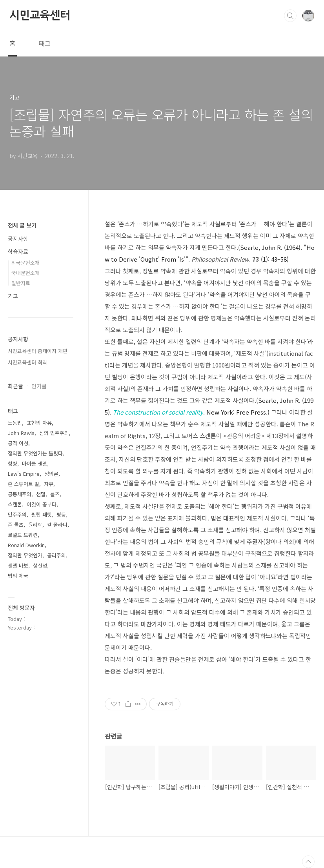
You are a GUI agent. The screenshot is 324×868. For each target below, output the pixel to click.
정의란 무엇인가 (25, 555)
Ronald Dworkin (26, 545)
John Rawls (21, 433)
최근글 (15, 386)
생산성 (40, 565)
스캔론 (15, 504)
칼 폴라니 (57, 525)
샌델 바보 (18, 565)
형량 (13, 463)
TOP (308, 862)
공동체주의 (20, 494)
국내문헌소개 (25, 273)
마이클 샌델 (35, 463)
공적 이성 (18, 443)
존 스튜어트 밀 (24, 484)
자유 (49, 484)
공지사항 (18, 238)
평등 (61, 514)
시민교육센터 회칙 (27, 362)
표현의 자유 (39, 423)
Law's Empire (24, 474)
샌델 (41, 494)
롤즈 (55, 494)
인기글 (39, 386)
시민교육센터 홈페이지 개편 (38, 351)
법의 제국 (18, 576)
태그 (45, 43)
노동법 (15, 423)
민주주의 (17, 514)
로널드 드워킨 (23, 535)
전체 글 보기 (22, 225)
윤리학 (35, 525)
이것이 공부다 (42, 504)
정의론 (51, 474)
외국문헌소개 (25, 263)
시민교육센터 (40, 15)
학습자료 (18, 251)
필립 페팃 (42, 514)
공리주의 (56, 555)
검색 (290, 16)
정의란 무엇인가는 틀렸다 (35, 453)
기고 (13, 296)
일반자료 (21, 283)
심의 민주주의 (54, 433)
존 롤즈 (16, 525)
